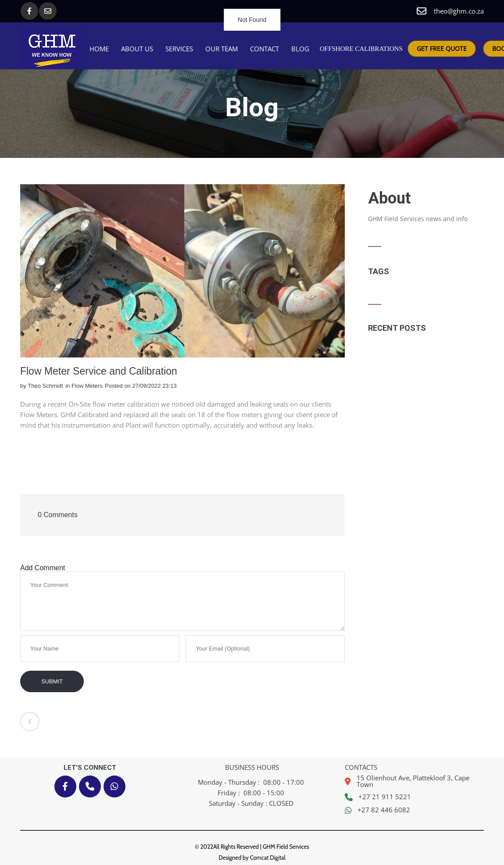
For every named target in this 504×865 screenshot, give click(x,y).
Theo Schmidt (45, 386)
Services (179, 49)
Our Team (222, 49)
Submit (52, 681)
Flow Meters (87, 386)
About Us (137, 49)
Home (99, 49)
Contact (265, 49)
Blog (300, 49)
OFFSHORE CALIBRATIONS (361, 49)
